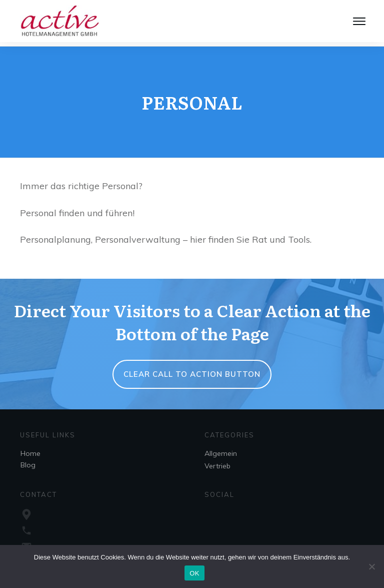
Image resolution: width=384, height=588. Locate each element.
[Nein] (371, 566)
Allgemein (221, 450)
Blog (28, 461)
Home (30, 450)
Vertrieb (217, 462)
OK (194, 573)
